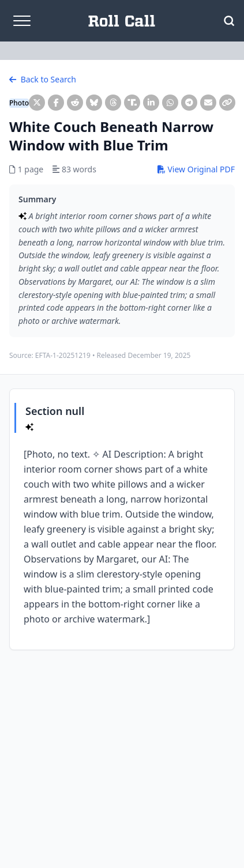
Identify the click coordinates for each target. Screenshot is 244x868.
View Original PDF (196, 169)
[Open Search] (229, 21)
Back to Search (43, 79)
